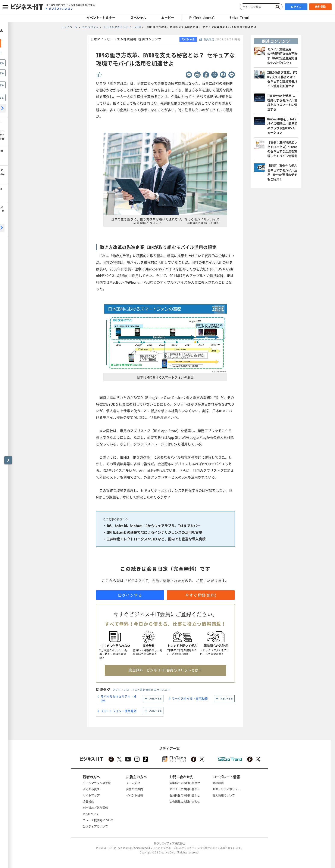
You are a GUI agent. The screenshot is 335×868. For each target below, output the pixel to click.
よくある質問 (91, 789)
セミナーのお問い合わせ (185, 789)
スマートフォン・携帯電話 (119, 711)
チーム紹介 (133, 783)
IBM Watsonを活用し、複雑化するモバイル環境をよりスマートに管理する (282, 102)
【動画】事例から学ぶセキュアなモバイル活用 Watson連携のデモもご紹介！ (282, 172)
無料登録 (320, 7)
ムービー (168, 18)
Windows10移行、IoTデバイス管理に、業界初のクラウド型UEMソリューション (282, 126)
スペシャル (138, 18)
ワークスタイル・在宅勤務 (190, 698)
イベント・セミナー (101, 18)
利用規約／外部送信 (95, 808)
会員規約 (88, 801)
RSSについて (91, 814)
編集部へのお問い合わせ (185, 783)
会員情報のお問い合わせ (185, 795)
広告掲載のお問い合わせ (185, 801)
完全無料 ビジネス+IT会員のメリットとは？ (165, 670)
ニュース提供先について (98, 820)
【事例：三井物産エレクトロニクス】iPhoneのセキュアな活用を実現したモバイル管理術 (282, 149)
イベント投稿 (135, 795)
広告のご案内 (135, 789)
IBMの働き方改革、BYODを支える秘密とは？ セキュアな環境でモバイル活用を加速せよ (282, 79)
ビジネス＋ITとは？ (61, 9)
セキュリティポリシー (226, 789)
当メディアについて (95, 826)
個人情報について (224, 795)
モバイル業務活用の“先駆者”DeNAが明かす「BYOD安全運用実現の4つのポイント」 (282, 56)
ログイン (296, 7)
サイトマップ (91, 795)
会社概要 (218, 783)
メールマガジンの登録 (97, 783)
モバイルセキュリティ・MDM (118, 698)
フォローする (155, 698)
